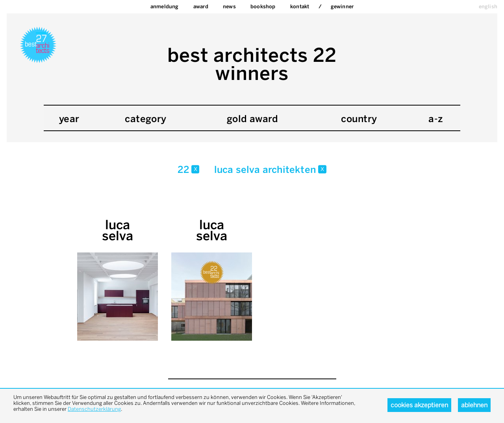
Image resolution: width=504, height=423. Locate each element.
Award (201, 6)
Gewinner (342, 6)
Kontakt (300, 6)
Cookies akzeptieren (419, 405)
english (488, 6)
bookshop (263, 6)
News (229, 6)
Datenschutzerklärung (94, 409)
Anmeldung (165, 6)
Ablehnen (474, 405)
